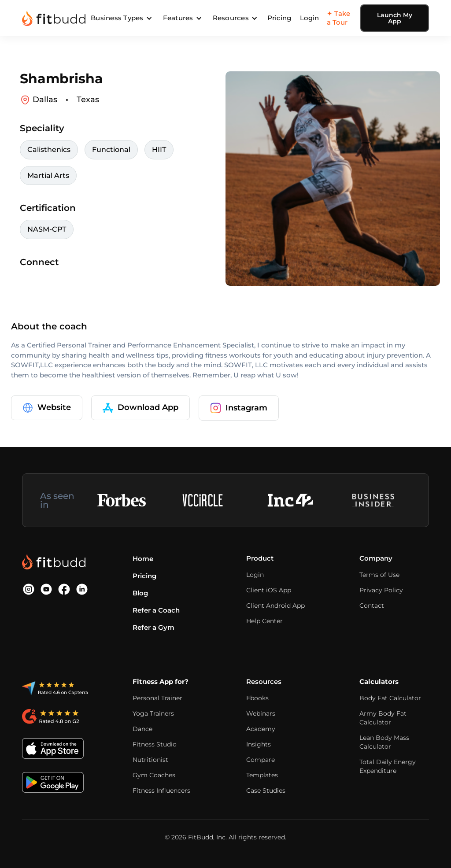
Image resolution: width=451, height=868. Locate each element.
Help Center (264, 621)
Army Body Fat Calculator (383, 718)
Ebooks (257, 698)
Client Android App (275, 606)
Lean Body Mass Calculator (384, 742)
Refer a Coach (156, 610)
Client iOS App (269, 590)
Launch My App (395, 18)
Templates (262, 775)
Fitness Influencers (161, 790)
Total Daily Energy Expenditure (388, 766)
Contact (372, 606)
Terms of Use (379, 575)
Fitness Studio (155, 744)
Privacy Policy (381, 590)
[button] (122, 18)
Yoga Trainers (153, 713)
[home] (54, 18)
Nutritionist (150, 760)
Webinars (261, 713)
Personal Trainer (157, 698)
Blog (140, 593)
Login (309, 18)
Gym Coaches (154, 775)
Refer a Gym (153, 627)
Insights (259, 744)
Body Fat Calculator (390, 698)
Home (143, 559)
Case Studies (266, 790)
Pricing (279, 18)
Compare (261, 760)
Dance (142, 729)
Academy (261, 729)
